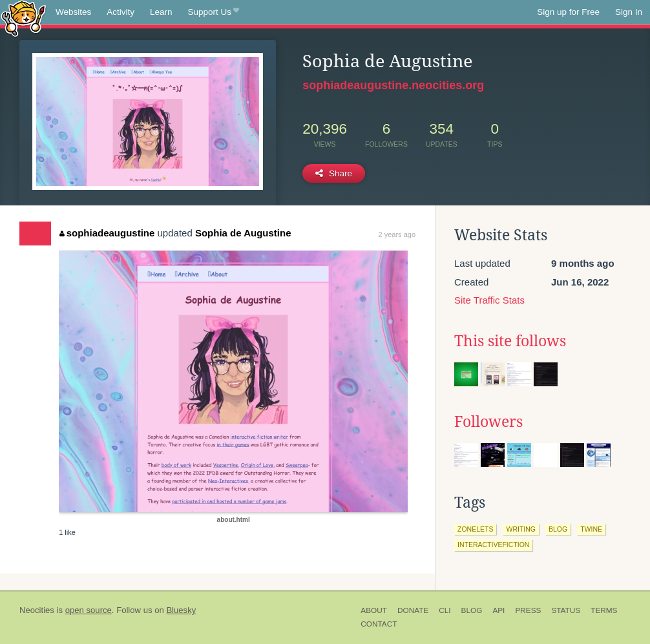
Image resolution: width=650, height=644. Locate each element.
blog (558, 529)
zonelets (475, 529)
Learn (161, 12)
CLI (445, 610)
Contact (379, 624)
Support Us (214, 12)
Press (528, 610)
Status (566, 610)
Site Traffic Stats (489, 300)
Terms (604, 610)
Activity (121, 12)
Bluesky (181, 610)
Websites (73, 12)
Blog (472, 610)
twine (591, 529)
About (374, 610)
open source (89, 610)
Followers (488, 422)
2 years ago (397, 234)
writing (521, 529)
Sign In (629, 12)
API (498, 610)
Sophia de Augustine (243, 233)
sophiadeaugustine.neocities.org (393, 85)
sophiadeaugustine (107, 233)
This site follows (510, 341)
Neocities (37, 610)
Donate (413, 610)
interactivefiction (493, 545)
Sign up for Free (568, 12)
